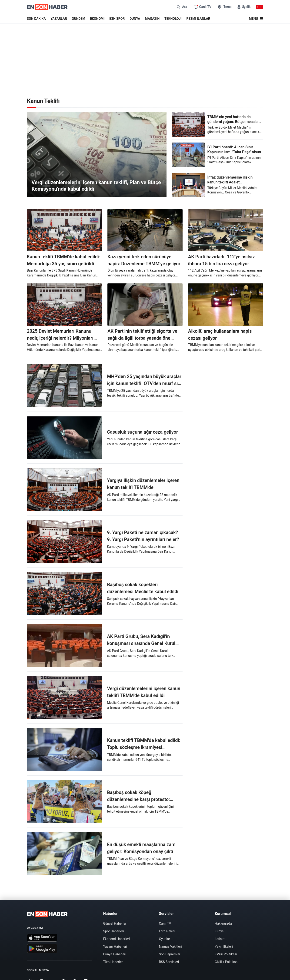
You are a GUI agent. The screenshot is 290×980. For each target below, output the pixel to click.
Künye (219, 931)
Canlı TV (165, 924)
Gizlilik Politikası (227, 962)
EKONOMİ (97, 19)
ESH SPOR (117, 19)
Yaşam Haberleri (115, 947)
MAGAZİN (152, 19)
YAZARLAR (59, 19)
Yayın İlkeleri (224, 947)
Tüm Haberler (113, 962)
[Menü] (256, 19)
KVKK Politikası (226, 954)
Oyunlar (165, 939)
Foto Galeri (167, 931)
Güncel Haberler (115, 924)
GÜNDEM (79, 19)
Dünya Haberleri (115, 954)
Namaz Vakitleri (170, 947)
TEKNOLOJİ (173, 19)
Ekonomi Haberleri (117, 939)
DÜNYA (135, 19)
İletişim (220, 939)
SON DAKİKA (36, 19)
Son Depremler (170, 954)
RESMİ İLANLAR (198, 19)
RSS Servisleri (169, 962)
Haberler (110, 914)
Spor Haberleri (114, 931)
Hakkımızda (223, 924)
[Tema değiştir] (224, 7)
